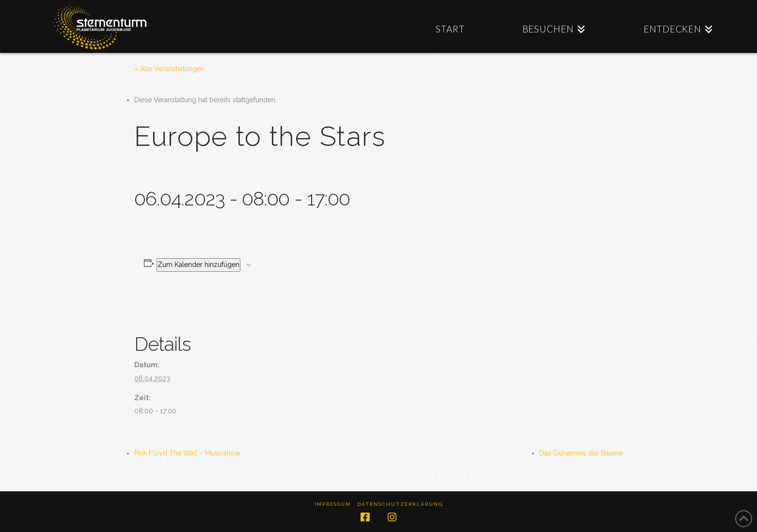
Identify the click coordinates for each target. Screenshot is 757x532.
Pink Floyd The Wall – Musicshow (187, 453)
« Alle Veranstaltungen (169, 69)
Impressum (333, 504)
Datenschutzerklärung (400, 504)
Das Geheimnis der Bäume (581, 453)
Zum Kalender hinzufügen (198, 265)
